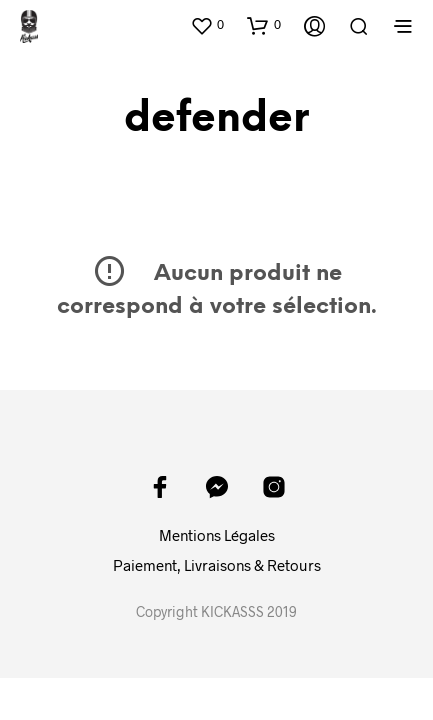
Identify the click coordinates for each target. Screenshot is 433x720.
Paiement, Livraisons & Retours (217, 565)
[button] (207, 25)
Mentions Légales (217, 535)
